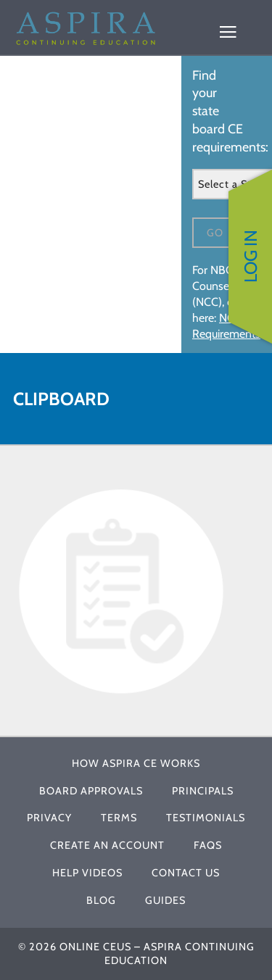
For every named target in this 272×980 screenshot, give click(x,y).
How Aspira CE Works (136, 763)
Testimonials (206, 818)
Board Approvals (91, 791)
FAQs (208, 845)
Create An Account (107, 845)
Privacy (49, 818)
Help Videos (87, 873)
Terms (119, 818)
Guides (165, 900)
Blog (101, 900)
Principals (203, 791)
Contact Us (186, 873)
